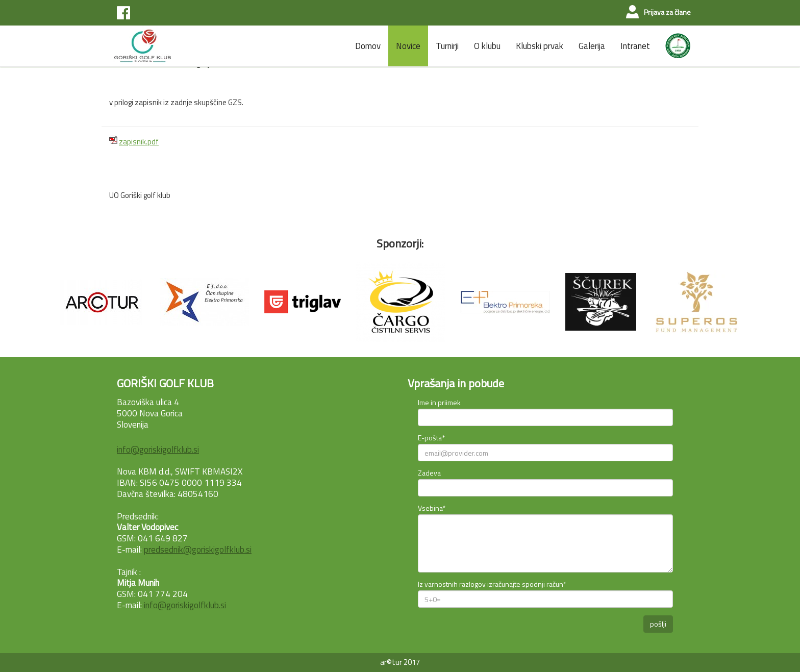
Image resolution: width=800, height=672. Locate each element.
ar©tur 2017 (400, 662)
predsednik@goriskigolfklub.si (198, 550)
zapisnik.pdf (139, 142)
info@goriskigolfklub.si (158, 450)
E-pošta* (431, 438)
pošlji (658, 624)
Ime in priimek (439, 402)
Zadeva (429, 473)
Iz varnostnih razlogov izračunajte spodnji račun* (492, 584)
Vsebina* (432, 508)
